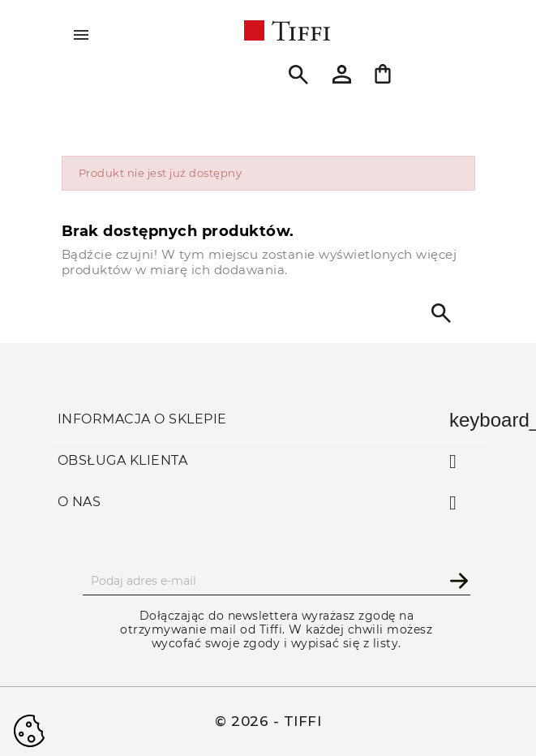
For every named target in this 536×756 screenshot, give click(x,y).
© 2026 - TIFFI (268, 721)
